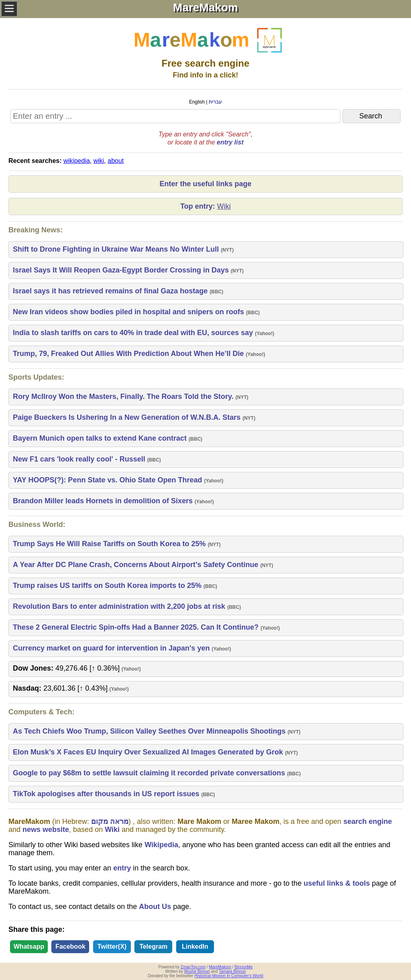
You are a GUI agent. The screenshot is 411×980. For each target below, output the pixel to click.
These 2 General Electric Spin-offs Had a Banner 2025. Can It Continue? (137, 627)
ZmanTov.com (193, 967)
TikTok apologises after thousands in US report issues (107, 794)
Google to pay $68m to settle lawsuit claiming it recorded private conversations (150, 773)
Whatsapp (29, 946)
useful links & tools (337, 883)
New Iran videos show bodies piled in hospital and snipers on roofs (129, 312)
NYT (227, 250)
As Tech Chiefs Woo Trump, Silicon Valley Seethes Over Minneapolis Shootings (150, 731)
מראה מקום (110, 821)
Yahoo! (265, 333)
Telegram (153, 946)
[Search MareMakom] (175, 116)
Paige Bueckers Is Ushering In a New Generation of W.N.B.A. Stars (128, 417)
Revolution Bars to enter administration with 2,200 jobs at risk (120, 606)
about (116, 161)
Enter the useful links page (205, 184)
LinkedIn (195, 946)
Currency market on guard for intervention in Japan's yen (112, 648)
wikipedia (77, 161)
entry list (230, 142)
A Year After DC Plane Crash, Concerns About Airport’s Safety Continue (136, 565)
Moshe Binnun (197, 971)
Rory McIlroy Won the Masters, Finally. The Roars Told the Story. (124, 396)
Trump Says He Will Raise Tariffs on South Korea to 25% (110, 544)
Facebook (70, 946)
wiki (99, 161)
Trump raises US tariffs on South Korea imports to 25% (108, 586)
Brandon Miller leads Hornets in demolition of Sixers (104, 501)
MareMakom (220, 967)
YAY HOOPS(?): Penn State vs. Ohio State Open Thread (108, 480)
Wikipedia (161, 845)
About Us (155, 907)
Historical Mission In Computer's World (229, 976)
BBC (216, 292)
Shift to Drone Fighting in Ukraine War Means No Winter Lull (117, 249)
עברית (215, 102)
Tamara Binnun (232, 971)
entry (122, 868)
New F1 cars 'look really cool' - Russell (80, 459)
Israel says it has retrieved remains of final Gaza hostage (111, 291)
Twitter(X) (112, 946)
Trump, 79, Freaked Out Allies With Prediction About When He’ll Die (129, 354)
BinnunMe (243, 967)
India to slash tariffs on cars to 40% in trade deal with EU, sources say (134, 333)
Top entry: (205, 206)
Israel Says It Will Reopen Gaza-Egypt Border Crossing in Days (122, 270)
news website (46, 830)
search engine (367, 821)
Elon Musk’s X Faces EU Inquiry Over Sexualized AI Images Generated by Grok (149, 752)
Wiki (112, 830)
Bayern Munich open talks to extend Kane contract (101, 438)
